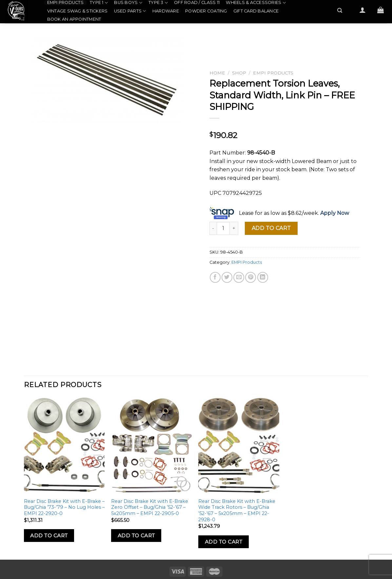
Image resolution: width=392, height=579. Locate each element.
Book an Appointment (74, 19)
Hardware (166, 11)
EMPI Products (65, 2)
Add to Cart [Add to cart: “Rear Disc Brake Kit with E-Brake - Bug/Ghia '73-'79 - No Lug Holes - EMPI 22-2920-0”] (49, 536)
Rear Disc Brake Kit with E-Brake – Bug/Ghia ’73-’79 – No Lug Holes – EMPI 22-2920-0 (64, 507)
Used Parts (130, 11)
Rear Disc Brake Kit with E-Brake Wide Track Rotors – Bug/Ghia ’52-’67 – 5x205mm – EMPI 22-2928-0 (237, 510)
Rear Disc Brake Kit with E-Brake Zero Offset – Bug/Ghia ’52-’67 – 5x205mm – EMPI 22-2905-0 (150, 507)
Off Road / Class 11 (197, 2)
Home (217, 73)
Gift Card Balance (256, 11)
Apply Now (335, 213)
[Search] (340, 10)
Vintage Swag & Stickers (78, 11)
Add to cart (271, 228)
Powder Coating (206, 11)
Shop (239, 73)
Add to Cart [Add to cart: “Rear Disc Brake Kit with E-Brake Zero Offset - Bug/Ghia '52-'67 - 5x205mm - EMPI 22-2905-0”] (136, 536)
